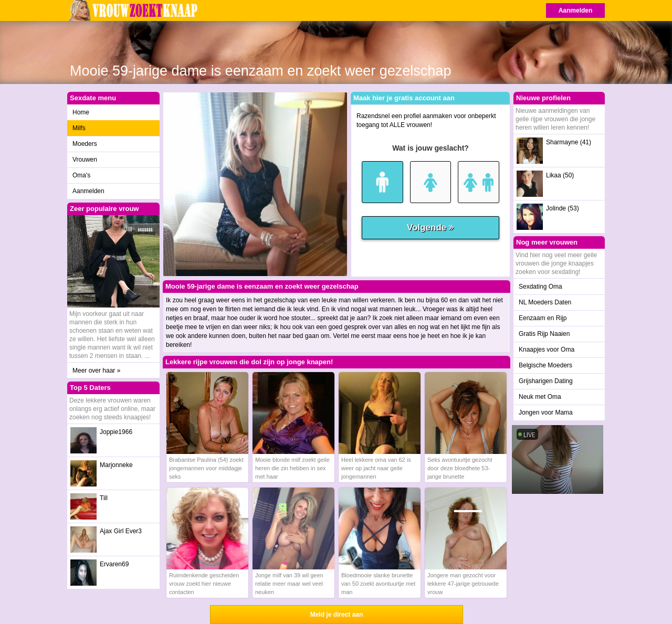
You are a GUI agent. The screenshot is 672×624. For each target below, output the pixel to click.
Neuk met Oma (540, 397)
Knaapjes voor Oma (547, 350)
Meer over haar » (96, 371)
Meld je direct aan (337, 615)
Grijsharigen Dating (546, 381)
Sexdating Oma (540, 287)
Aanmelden (576, 10)
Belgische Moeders (545, 365)
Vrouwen (85, 160)
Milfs (79, 128)
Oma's (81, 175)
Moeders (85, 144)
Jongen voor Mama (546, 413)
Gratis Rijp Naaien (544, 334)
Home (81, 112)
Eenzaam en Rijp (543, 318)
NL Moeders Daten (545, 302)
